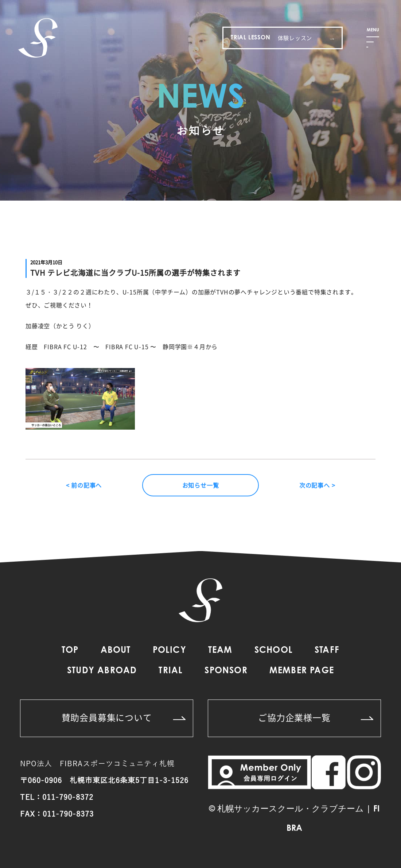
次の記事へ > (317, 485)
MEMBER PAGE (302, 671)
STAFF (327, 651)
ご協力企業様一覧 (316, 717)
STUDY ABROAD (102, 671)
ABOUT (116, 651)
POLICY (170, 651)
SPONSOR (226, 671)
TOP (70, 651)
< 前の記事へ (84, 485)
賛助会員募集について (124, 717)
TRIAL (171, 671)
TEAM (220, 651)
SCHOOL (274, 651)
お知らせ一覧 (201, 485)
